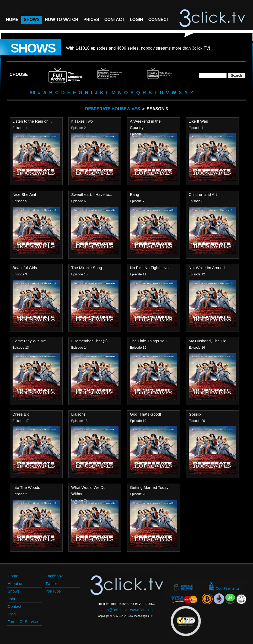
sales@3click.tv (113, 610)
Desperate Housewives (113, 109)
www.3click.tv (142, 610)
